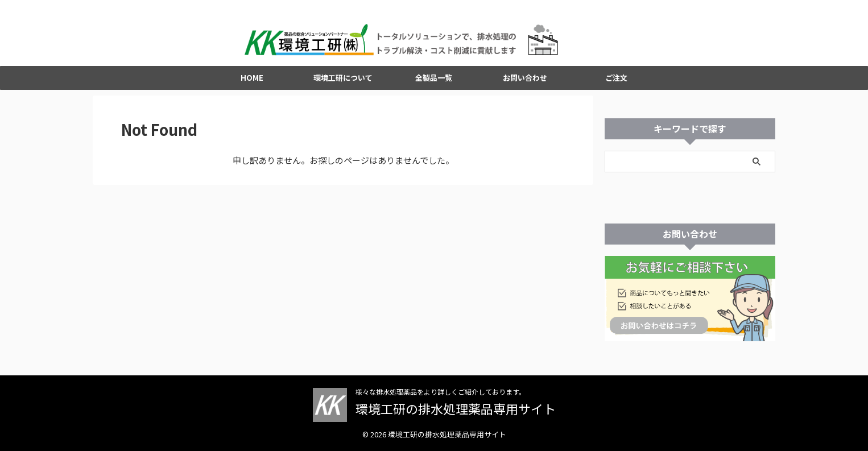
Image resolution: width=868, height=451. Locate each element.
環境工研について (343, 84)
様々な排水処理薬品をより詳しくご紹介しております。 (441, 392)
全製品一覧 (434, 84)
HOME (252, 84)
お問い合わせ (525, 84)
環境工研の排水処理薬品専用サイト (456, 409)
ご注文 (616, 84)
